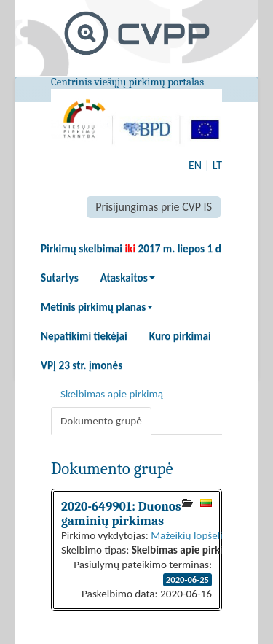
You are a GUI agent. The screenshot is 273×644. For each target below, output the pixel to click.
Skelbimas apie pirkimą (112, 394)
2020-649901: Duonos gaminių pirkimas (121, 513)
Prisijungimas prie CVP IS (154, 207)
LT (217, 165)
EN (195, 165)
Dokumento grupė (101, 421)
